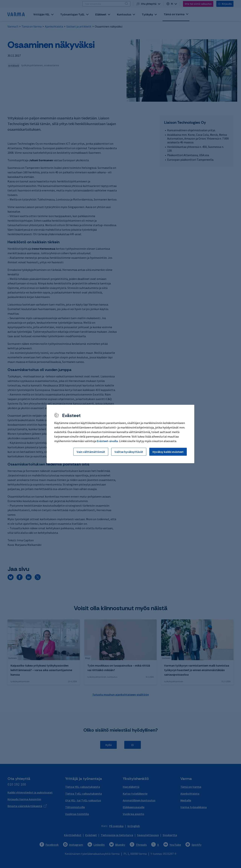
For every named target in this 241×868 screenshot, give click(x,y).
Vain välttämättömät (91, 452)
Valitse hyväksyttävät (129, 452)
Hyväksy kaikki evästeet (168, 452)
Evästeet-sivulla (107, 441)
